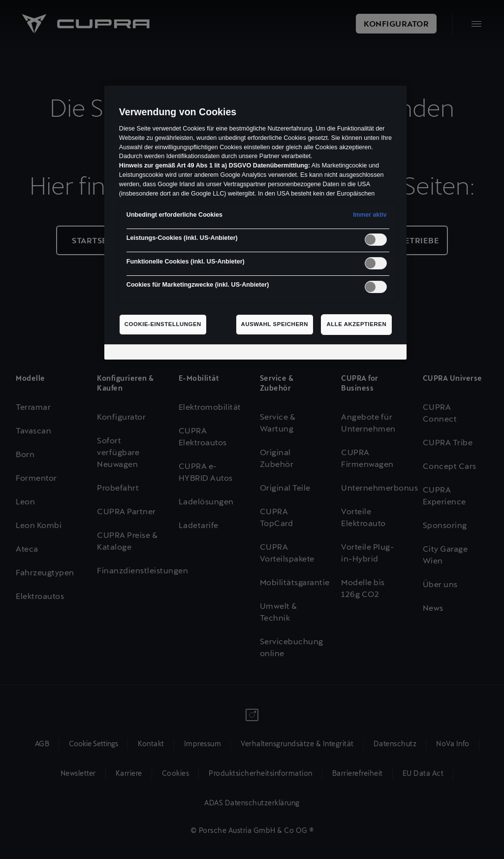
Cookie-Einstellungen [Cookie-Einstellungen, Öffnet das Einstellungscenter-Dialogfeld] (163, 324)
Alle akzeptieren (356, 324)
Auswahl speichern (275, 324)
